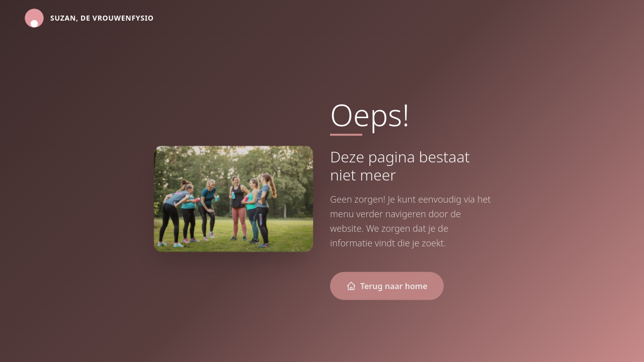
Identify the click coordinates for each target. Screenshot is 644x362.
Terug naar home (387, 287)
